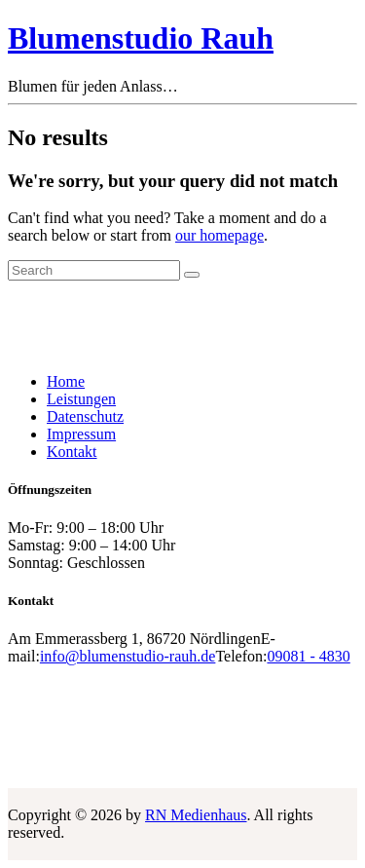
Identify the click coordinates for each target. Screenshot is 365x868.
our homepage (219, 235)
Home (66, 381)
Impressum (81, 434)
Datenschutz (85, 416)
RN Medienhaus (196, 815)
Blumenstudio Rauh (141, 38)
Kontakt (72, 452)
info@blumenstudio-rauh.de (128, 656)
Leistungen (81, 399)
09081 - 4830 (308, 656)
